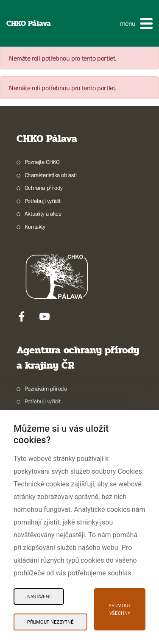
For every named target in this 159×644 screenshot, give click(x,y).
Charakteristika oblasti (51, 175)
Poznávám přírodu (46, 389)
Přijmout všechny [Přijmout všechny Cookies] (120, 609)
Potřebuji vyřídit (43, 201)
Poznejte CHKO (42, 162)
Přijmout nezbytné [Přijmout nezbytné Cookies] (50, 622)
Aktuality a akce (43, 214)
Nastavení (39, 597)
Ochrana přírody (44, 188)
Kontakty (35, 227)
